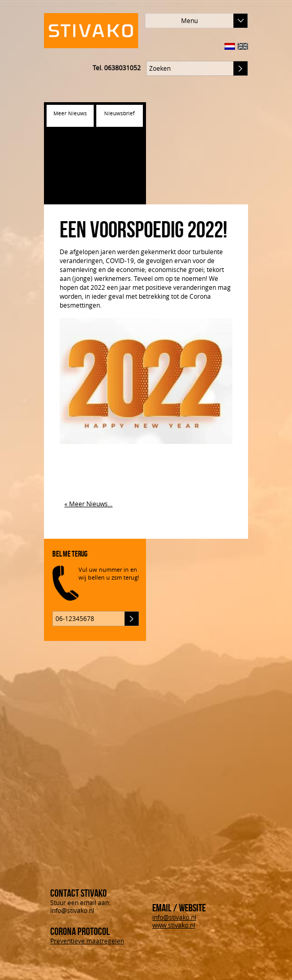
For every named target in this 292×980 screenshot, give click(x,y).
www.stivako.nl (174, 925)
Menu (214, 21)
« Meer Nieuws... (88, 504)
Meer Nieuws (70, 113)
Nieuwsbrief (119, 113)
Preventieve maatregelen (87, 941)
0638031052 (122, 68)
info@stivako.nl (174, 917)
